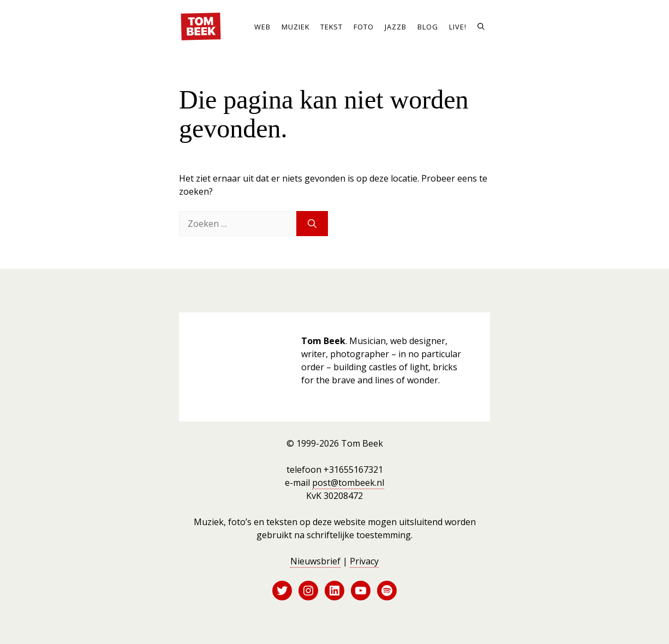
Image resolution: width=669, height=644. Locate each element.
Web (262, 27)
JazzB (396, 27)
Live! (458, 27)
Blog (428, 27)
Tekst (331, 27)
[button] (481, 27)
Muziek (295, 27)
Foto (364, 27)
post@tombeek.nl (348, 483)
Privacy (364, 561)
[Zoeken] (312, 224)
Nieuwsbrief (315, 561)
